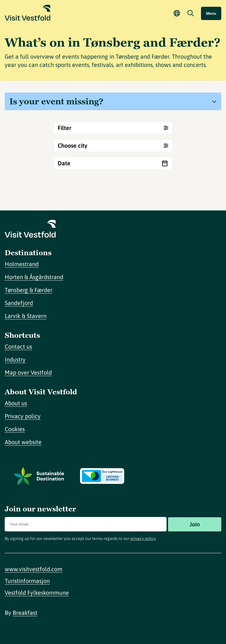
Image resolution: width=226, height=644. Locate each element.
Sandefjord (19, 303)
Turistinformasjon (27, 581)
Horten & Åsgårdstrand (34, 277)
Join (195, 524)
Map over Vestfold (28, 372)
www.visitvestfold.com (34, 569)
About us (16, 403)
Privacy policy (23, 416)
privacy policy (143, 538)
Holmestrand (22, 264)
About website (23, 442)
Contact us (18, 346)
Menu (211, 13)
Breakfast (25, 613)
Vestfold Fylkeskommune (37, 593)
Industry (15, 359)
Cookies (15, 429)
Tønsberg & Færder (29, 290)
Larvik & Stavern (26, 316)
